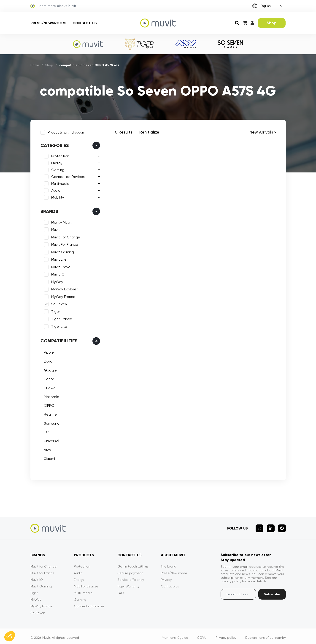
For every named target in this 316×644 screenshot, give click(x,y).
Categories (54, 145)
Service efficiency (131, 577)
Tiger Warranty (128, 583)
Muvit (55, 229)
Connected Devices (67, 176)
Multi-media (83, 590)
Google (49, 369)
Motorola (51, 396)
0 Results (124, 132)
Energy (56, 162)
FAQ (121, 590)
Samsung (51, 422)
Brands (49, 210)
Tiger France (61, 318)
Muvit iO (57, 273)
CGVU (202, 635)
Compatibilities (58, 340)
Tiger (55, 311)
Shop (272, 23)
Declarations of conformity (266, 635)
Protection (59, 155)
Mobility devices (86, 583)
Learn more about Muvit (53, 6)
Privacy (166, 577)
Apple (48, 351)
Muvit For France (64, 244)
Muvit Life (58, 259)
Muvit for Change (43, 563)
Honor (48, 378)
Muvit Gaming (62, 251)
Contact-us (85, 23)
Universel (51, 440)
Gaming (57, 169)
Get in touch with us (133, 563)
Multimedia (59, 183)
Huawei (49, 387)
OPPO (48, 405)
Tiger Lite (58, 326)
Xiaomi (49, 458)
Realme (49, 413)
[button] (10, 636)
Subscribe (272, 591)
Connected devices (89, 603)
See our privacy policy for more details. (249, 576)
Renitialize (149, 132)
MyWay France (62, 296)
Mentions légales (175, 635)
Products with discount (66, 131)
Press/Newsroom (48, 23)
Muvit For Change (65, 236)
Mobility (57, 196)
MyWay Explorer (63, 288)
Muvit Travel (60, 266)
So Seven (58, 303)
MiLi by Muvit (61, 221)
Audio (55, 190)
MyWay (56, 281)
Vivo (47, 449)
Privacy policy (226, 635)
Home (35, 65)
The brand (169, 563)
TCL (46, 431)
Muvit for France (42, 570)
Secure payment (130, 570)
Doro (47, 360)
